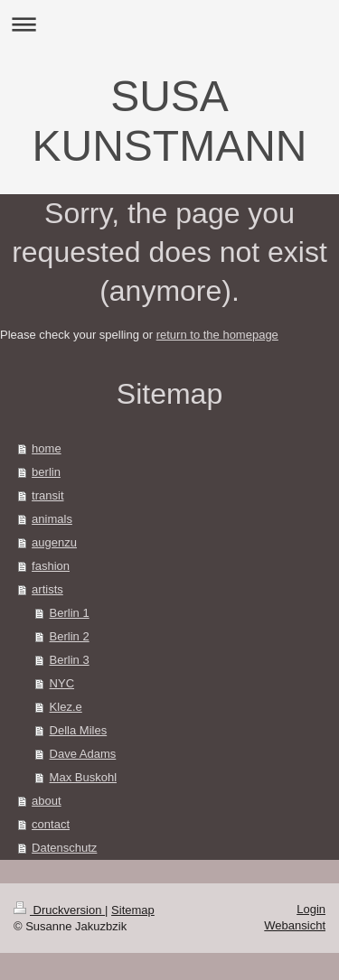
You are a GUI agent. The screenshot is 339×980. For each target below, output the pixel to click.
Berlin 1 (70, 613)
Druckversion (59, 910)
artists (47, 589)
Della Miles (79, 730)
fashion (51, 566)
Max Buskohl (83, 777)
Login (311, 909)
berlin (46, 472)
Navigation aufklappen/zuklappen (169, 24)
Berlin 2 (70, 636)
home (47, 448)
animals (52, 519)
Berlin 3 (70, 660)
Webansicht (295, 925)
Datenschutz (64, 848)
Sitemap (133, 910)
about (47, 801)
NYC (62, 683)
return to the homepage (217, 335)
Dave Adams (83, 754)
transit (47, 495)
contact (51, 824)
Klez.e (66, 707)
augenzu (54, 542)
